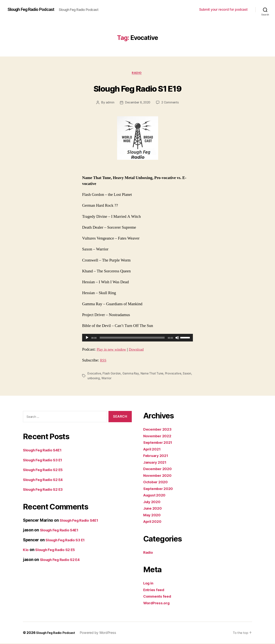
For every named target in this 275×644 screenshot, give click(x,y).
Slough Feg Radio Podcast (34, 10)
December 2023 (159, 430)
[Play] (87, 338)
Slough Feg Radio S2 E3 (45, 490)
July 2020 (153, 502)
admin (109, 103)
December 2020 (159, 469)
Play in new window (113, 350)
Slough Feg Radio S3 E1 (45, 460)
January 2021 (156, 463)
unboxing (104, 379)
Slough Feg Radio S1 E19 (137, 88)
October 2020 (157, 482)
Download (141, 350)
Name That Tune (153, 374)
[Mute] (177, 338)
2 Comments (171, 103)
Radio (137, 73)
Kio (26, 550)
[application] (137, 338)
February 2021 (157, 456)
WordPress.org (158, 603)
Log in (149, 584)
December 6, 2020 (137, 103)
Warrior (117, 379)
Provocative (175, 374)
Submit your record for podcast (223, 9)
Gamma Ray (131, 374)
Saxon (92, 379)
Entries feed (155, 590)
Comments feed (159, 597)
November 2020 (159, 476)
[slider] (132, 338)
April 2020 (153, 522)
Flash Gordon (112, 374)
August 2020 (156, 496)
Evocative (95, 374)
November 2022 (159, 436)
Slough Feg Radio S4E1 (45, 450)
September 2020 (159, 489)
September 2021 (159, 443)
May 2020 (153, 515)
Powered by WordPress (102, 633)
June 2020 (154, 509)
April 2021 (153, 449)
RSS (104, 361)
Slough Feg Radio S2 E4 (46, 480)
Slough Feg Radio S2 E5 (45, 470)
